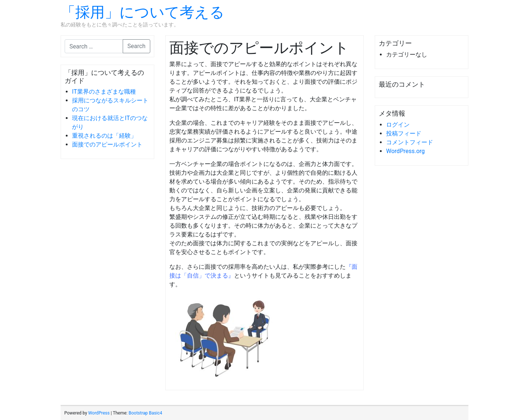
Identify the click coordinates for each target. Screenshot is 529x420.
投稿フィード (404, 133)
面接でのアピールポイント (107, 144)
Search (136, 46)
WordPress (99, 413)
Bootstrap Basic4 (145, 413)
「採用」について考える (143, 12)
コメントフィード (410, 142)
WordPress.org (405, 151)
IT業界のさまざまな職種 (104, 92)
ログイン (398, 125)
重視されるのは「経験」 (104, 136)
